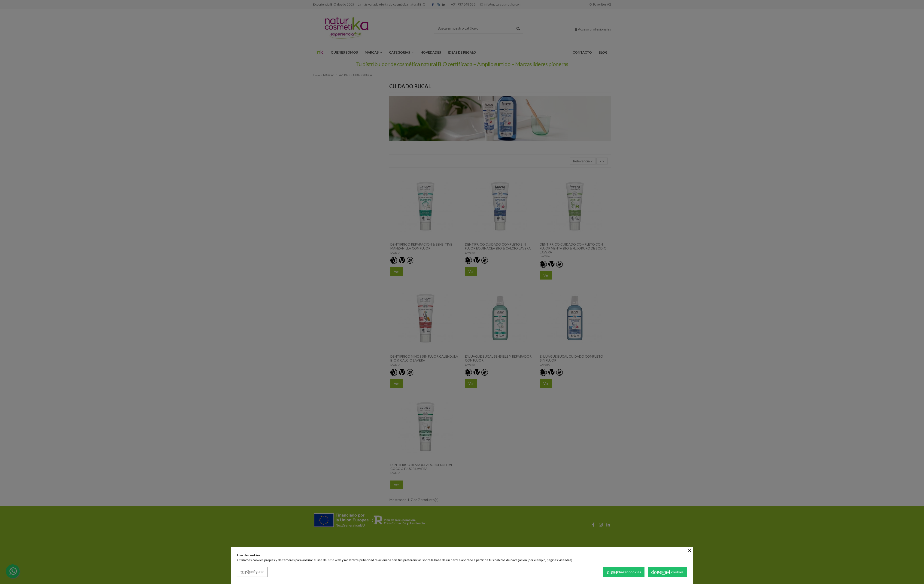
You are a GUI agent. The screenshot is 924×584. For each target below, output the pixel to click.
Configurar (252, 572)
